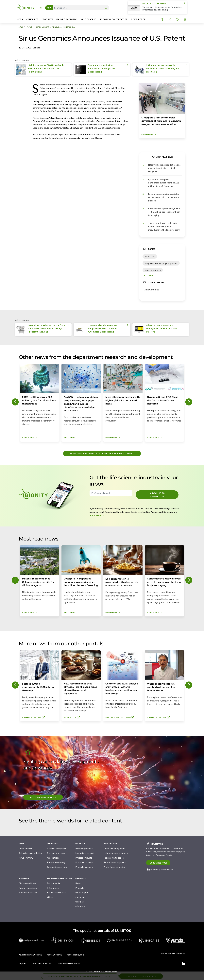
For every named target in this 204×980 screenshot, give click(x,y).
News (78, 883)
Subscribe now (158, 863)
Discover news (25, 849)
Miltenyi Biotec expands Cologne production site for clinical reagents (164, 168)
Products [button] (47, 19)
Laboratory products (85, 853)
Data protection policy (68, 964)
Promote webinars (28, 888)
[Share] (170, 20)
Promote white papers (115, 862)
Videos (50, 897)
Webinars (80, 902)
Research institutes (57, 892)
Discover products (84, 849)
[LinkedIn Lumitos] (183, 964)
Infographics (53, 888)
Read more (98, 516)
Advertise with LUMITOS (30, 955)
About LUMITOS (54, 955)
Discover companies (57, 849)
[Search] (106, 8)
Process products (84, 858)
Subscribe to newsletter (157, 495)
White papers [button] (89, 19)
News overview (26, 858)
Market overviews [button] (67, 19)
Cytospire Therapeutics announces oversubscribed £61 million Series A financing (164, 183)
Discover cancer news (43, 797)
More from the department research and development (102, 454)
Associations (53, 858)
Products (80, 888)
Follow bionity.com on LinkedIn (160, 870)
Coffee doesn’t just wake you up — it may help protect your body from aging (164, 212)
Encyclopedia (53, 883)
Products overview (84, 867)
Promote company (56, 862)
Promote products (84, 862)
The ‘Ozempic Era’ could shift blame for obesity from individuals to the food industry (164, 226)
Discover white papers (114, 849)
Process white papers (114, 858)
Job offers (80, 897)
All (48, 8)
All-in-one (80, 906)
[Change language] (177, 20)
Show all (150, 276)
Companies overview (57, 867)
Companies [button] (32, 19)
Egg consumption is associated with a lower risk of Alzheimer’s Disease (164, 197)
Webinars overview (28, 892)
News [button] (20, 19)
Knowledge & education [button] (114, 19)
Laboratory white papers (116, 853)
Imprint (23, 964)
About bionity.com (76, 955)
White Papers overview (115, 867)
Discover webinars (27, 883)
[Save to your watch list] (162, 20)
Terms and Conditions (42, 964)
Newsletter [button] (138, 19)
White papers (82, 892)
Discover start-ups (56, 853)
